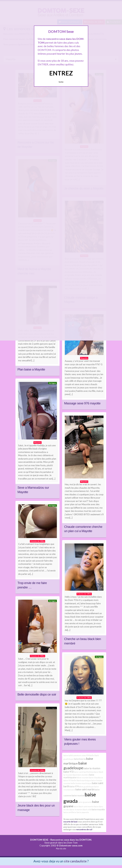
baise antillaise (70, 812)
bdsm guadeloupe (86, 787)
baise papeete (83, 812)
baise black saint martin (84, 806)
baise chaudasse (96, 778)
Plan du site (61, 849)
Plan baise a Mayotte (31, 369)
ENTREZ (61, 73)
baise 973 (67, 780)
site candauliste (75, 861)
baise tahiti (68, 755)
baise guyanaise (85, 802)
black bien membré (81, 775)
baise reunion (78, 796)
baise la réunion (92, 768)
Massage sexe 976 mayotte (82, 403)
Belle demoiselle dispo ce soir (37, 694)
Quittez (61, 82)
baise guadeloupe (75, 765)
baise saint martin (85, 789)
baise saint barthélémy (84, 772)
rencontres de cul (84, 829)
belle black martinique (81, 780)
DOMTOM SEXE (39, 840)
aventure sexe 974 (81, 755)
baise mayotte (98, 810)
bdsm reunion (83, 778)
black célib (87, 810)
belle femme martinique (81, 783)
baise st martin (76, 810)
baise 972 (69, 772)
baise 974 (74, 787)
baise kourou (80, 759)
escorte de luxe (71, 822)
